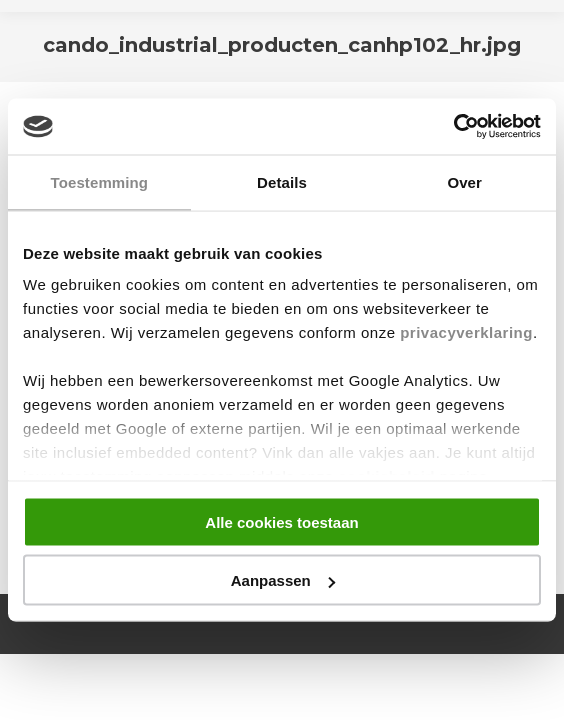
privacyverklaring (466, 332)
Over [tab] (464, 181)
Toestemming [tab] (100, 181)
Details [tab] (282, 181)
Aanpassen (283, 580)
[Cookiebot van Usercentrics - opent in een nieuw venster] (453, 127)
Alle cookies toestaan (281, 521)
